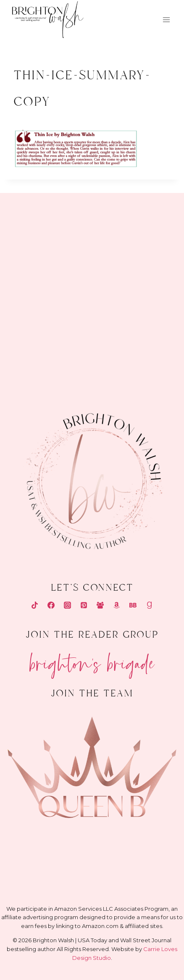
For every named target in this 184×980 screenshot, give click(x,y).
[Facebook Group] (100, 605)
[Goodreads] (150, 605)
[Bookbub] (133, 605)
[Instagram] (67, 605)
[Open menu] (166, 20)
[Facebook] (51, 605)
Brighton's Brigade (92, 660)
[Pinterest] (84, 605)
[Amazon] (117, 605)
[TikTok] (34, 605)
